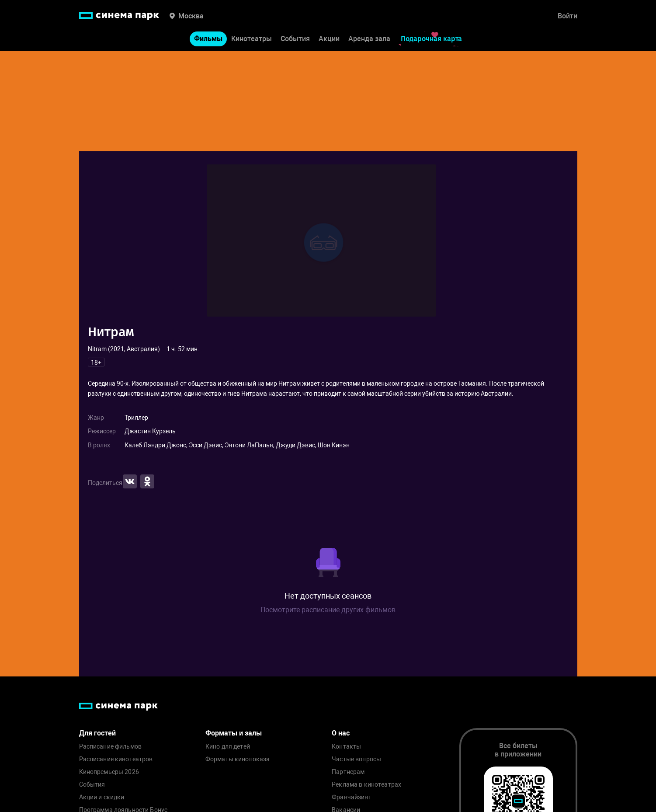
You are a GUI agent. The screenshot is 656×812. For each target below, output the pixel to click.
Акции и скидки (102, 797)
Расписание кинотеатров (116, 759)
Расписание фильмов (111, 747)
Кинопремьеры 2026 (109, 772)
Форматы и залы (234, 733)
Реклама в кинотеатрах (366, 785)
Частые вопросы (356, 759)
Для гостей (97, 733)
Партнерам (348, 772)
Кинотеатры (252, 39)
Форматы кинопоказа (238, 759)
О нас (341, 733)
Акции (329, 39)
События (295, 39)
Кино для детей (228, 747)
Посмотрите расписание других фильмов (328, 610)
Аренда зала (369, 39)
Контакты (346, 747)
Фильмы (208, 39)
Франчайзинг (351, 797)
